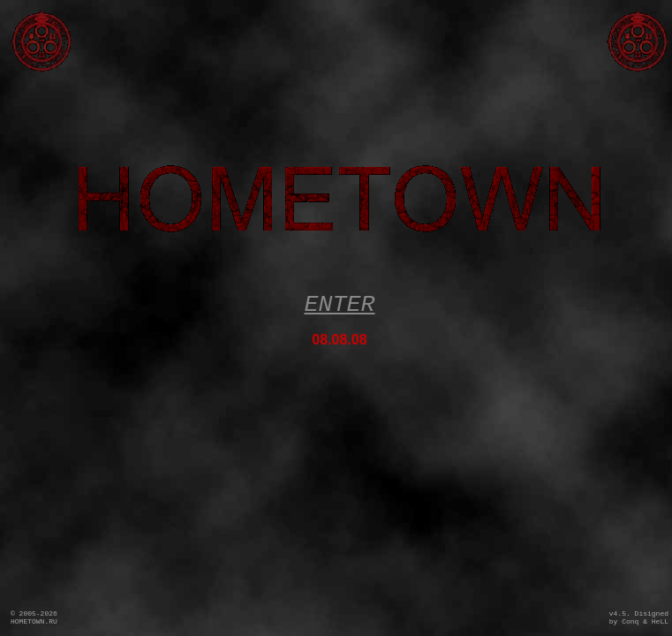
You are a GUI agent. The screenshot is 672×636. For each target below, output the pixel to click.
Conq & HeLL (645, 621)
